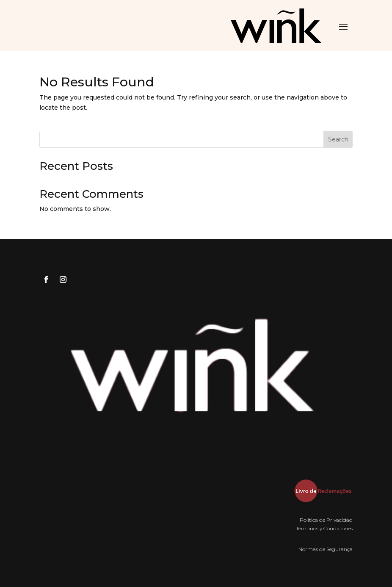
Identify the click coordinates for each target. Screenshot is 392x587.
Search (338, 139)
